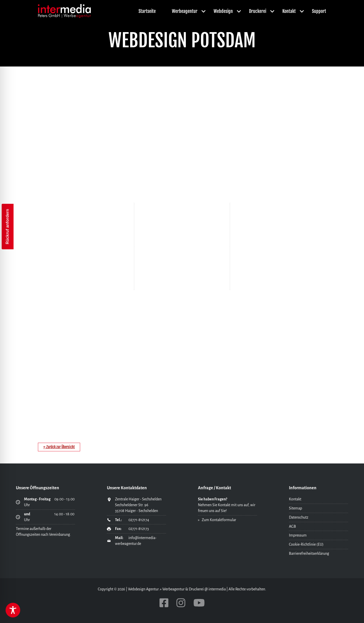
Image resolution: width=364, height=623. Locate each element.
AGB (292, 526)
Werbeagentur (185, 11)
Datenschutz (299, 517)
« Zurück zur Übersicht (59, 447)
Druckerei (258, 11)
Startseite (147, 11)
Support (319, 11)
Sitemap (295, 508)
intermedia (217, 589)
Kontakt (289, 11)
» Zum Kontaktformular (217, 520)
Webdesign (223, 11)
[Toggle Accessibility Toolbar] (13, 610)
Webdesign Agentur (143, 589)
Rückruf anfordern (7, 227)
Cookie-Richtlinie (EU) (306, 544)
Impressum (298, 535)
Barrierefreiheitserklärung (309, 553)
